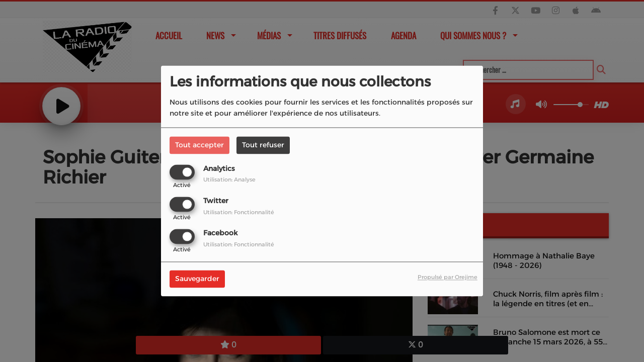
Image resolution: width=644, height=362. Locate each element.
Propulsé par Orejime (448, 278)
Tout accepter (199, 145)
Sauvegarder (197, 279)
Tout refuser (263, 145)
